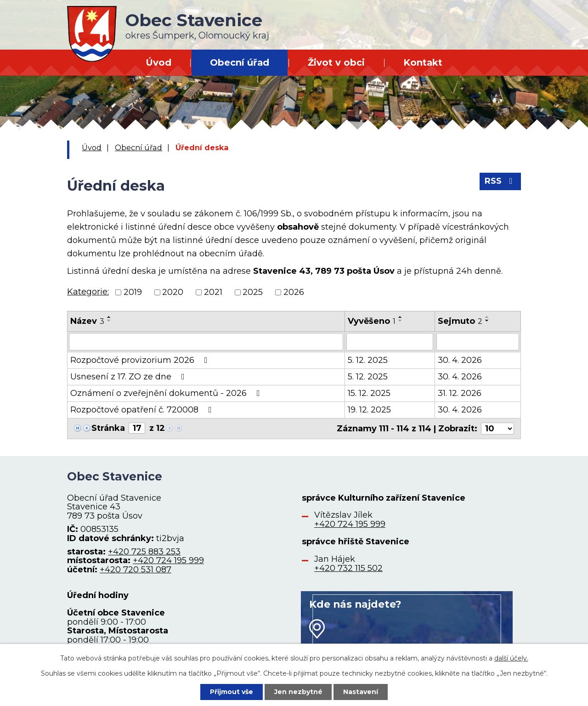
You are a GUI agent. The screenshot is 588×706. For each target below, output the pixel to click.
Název (87, 321)
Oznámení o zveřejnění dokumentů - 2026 (167, 393)
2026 (294, 292)
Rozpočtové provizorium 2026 (141, 360)
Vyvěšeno (372, 321)
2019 (133, 292)
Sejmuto (460, 321)
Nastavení (361, 692)
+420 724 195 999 (168, 560)
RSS (500, 181)
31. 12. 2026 (460, 393)
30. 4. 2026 (460, 360)
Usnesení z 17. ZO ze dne (129, 377)
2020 (173, 292)
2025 (253, 292)
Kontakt (423, 62)
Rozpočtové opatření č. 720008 (143, 410)
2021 (213, 292)
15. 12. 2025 (369, 393)
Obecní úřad (240, 62)
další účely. (511, 658)
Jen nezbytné (298, 692)
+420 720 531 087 (136, 570)
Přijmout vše (232, 692)
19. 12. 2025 (369, 410)
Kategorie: (88, 292)
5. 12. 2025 (368, 360)
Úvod (158, 62)
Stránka (108, 428)
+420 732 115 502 (348, 568)
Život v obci (336, 62)
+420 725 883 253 (144, 551)
